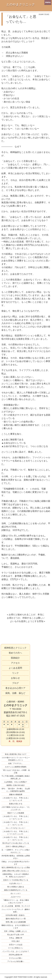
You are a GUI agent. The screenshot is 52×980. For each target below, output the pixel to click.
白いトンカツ (16, 893)
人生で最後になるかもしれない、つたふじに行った (16, 808)
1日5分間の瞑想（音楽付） (16, 915)
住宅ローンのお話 (16, 945)
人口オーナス (16, 897)
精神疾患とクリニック (15, 648)
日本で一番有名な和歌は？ (16, 847)
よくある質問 (15, 668)
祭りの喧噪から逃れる (16, 887)
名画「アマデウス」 (16, 763)
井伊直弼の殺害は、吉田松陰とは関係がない (16, 857)
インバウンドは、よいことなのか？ (16, 951)
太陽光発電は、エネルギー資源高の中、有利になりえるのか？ (16, 875)
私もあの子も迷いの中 (16, 935)
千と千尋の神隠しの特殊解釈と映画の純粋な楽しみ (16, 777)
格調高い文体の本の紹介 (16, 785)
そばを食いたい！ (16, 883)
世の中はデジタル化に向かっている (16, 843)
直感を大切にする (16, 804)
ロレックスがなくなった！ (16, 828)
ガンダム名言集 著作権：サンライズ (16, 906)
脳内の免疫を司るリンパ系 (16, 919)
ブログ (15, 683)
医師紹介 (15, 658)
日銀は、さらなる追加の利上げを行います (16, 863)
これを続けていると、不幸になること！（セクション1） (16, 839)
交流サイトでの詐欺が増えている (16, 880)
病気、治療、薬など (15, 693)
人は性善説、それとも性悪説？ (16, 782)
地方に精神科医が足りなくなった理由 (16, 867)
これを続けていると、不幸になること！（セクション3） (16, 823)
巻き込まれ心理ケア (15, 688)
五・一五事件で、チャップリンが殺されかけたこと (16, 851)
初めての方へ (15, 653)
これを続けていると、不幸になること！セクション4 (16, 818)
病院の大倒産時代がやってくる (16, 890)
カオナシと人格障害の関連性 (16, 767)
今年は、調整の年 (16, 938)
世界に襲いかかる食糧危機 (16, 922)
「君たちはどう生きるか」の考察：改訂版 (16, 771)
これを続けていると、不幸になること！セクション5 (16, 799)
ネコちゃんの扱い (16, 958)
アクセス (15, 663)
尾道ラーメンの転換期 (16, 813)
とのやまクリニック (21, 4)
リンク (15, 673)
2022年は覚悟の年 (16, 955)
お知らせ (15, 678)
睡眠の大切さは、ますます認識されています (16, 927)
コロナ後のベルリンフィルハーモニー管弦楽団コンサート (16, 759)
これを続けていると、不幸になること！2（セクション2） (16, 833)
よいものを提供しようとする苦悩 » (28, 621)
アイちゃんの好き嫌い (16, 961)
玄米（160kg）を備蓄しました (16, 931)
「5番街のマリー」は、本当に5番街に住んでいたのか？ (16, 901)
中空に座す (16, 941)
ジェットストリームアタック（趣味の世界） (16, 911)
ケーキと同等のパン (16, 948)
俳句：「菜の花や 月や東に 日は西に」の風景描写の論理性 (16, 790)
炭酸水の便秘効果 (16, 795)
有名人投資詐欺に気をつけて (16, 754)
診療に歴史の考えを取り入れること (16, 871)
